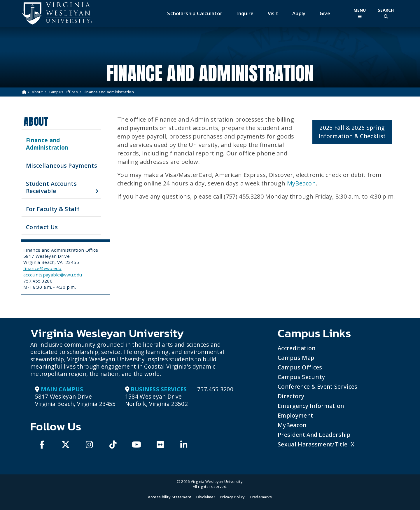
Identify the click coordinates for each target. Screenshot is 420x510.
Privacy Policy (232, 497)
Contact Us (42, 227)
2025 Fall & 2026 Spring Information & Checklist (352, 132)
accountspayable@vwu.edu (53, 275)
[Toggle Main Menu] (360, 13)
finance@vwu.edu (42, 268)
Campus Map (296, 358)
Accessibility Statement (170, 497)
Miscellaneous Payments (62, 165)
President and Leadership (314, 435)
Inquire (245, 13)
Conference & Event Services (318, 387)
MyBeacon (302, 183)
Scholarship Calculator (195, 13)
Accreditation (296, 348)
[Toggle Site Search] (386, 13)
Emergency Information (311, 406)
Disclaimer (206, 497)
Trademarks (261, 497)
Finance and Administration (47, 144)
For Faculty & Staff (53, 209)
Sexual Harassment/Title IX (316, 444)
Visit (273, 13)
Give (325, 13)
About (37, 92)
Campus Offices (63, 92)
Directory (291, 396)
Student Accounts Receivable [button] (51, 187)
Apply (299, 13)
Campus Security (301, 377)
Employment (295, 415)
